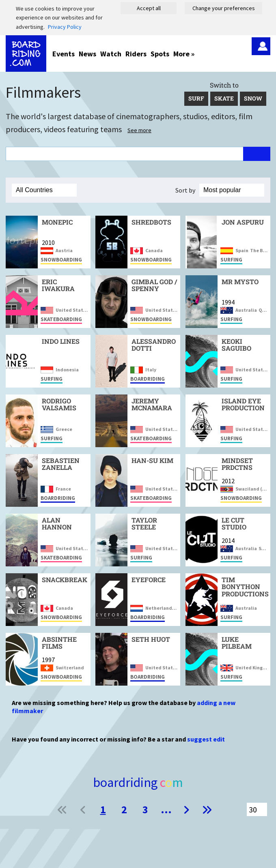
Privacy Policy (65, 27)
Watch (111, 54)
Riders (136, 54)
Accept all (149, 8)
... (166, 809)
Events (64, 54)
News (87, 54)
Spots (160, 54)
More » (184, 54)
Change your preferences (224, 8)
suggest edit (206, 739)
